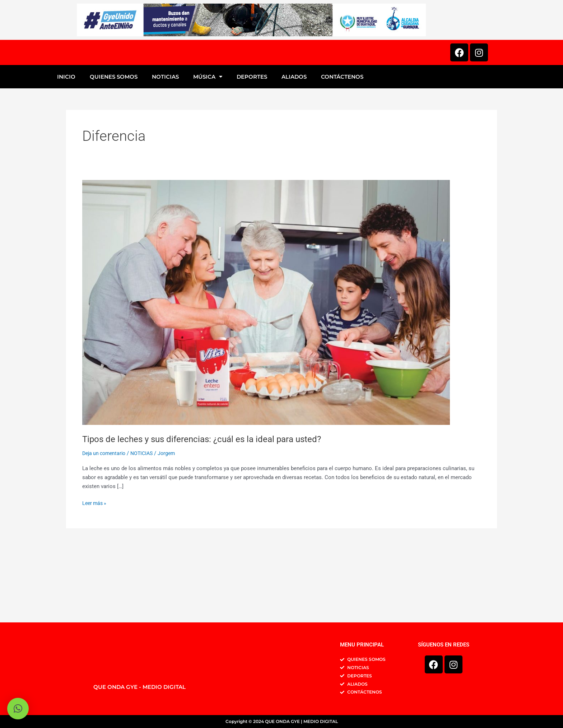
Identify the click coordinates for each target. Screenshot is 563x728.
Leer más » (95, 575)
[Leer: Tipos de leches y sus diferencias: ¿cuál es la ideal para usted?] (266, 375)
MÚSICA (208, 150)
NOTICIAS (165, 150)
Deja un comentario (106, 526)
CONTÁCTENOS (342, 150)
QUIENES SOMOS (114, 150)
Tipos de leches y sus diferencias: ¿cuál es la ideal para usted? (210, 511)
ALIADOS (294, 150)
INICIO (66, 150)
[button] (18, 709)
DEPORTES (252, 150)
